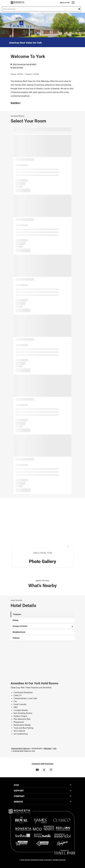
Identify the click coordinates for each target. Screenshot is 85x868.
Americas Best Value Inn (20, 748)
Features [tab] (17, 614)
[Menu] (73, 3)
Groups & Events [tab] (43, 626)
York (55, 748)
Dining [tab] (15, 620)
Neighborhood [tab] (19, 632)
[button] (42, 9)
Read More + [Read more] (16, 103)
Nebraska (47, 748)
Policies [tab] (16, 638)
